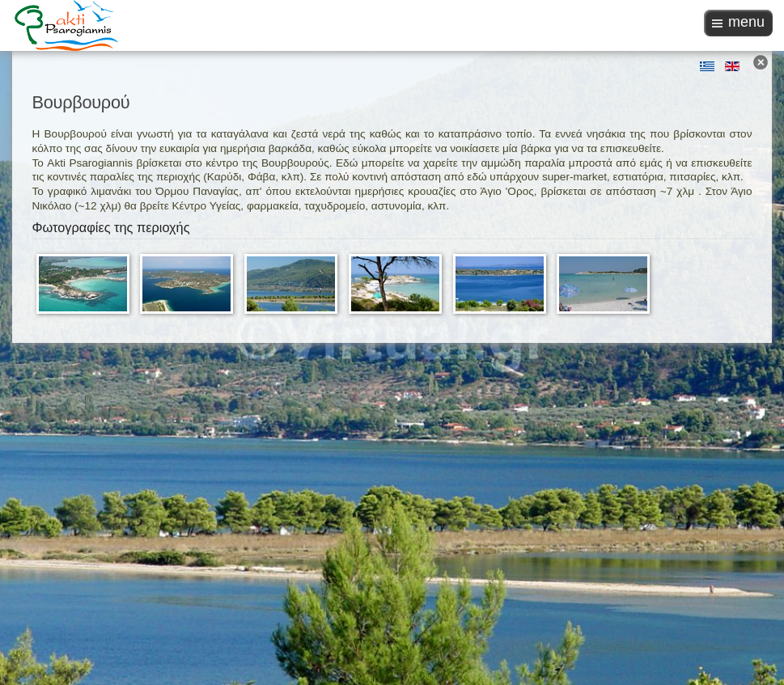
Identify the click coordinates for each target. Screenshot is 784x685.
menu (746, 22)
